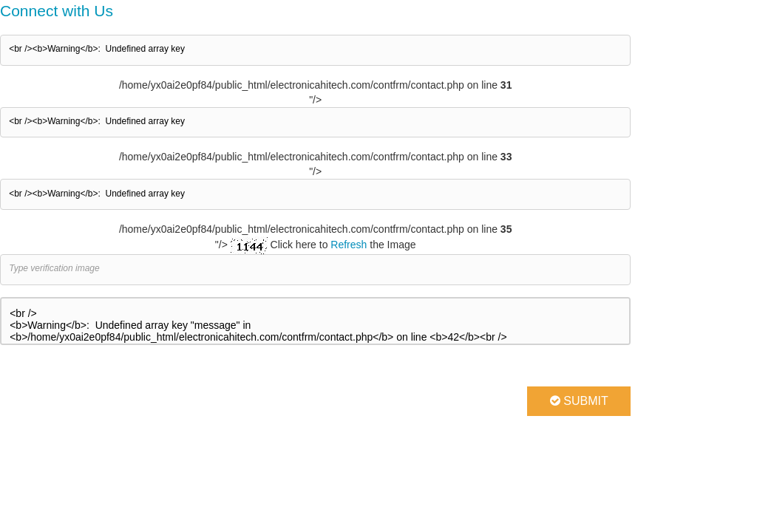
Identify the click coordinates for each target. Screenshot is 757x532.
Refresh (349, 245)
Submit (579, 401)
